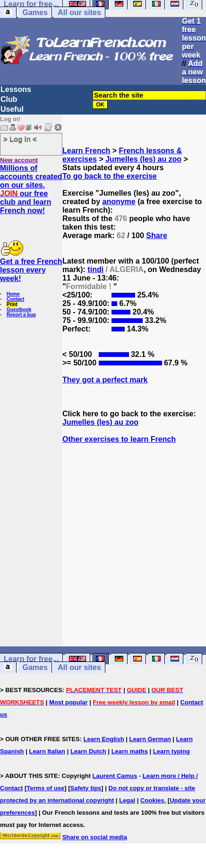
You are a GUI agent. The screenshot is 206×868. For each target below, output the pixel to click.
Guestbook (19, 310)
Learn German (150, 739)
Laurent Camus (115, 776)
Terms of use (45, 788)
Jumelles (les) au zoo (143, 159)
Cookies (152, 800)
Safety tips (86, 788)
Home (13, 294)
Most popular (69, 702)
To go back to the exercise (110, 176)
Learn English (104, 739)
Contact (15, 299)
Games (35, 12)
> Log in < (20, 139)
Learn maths (130, 751)
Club (9, 99)
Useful (12, 109)
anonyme (119, 202)
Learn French (86, 151)
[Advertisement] (134, 562)
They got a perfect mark (105, 380)
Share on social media (95, 837)
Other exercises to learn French (119, 439)
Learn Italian (47, 751)
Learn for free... (31, 659)
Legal (127, 800)
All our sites (79, 12)
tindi (95, 269)
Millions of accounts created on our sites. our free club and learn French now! (31, 189)
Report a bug (21, 315)
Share (156, 236)
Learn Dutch (88, 751)
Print (12, 304)
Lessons (16, 89)
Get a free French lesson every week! (31, 270)
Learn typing (172, 751)
